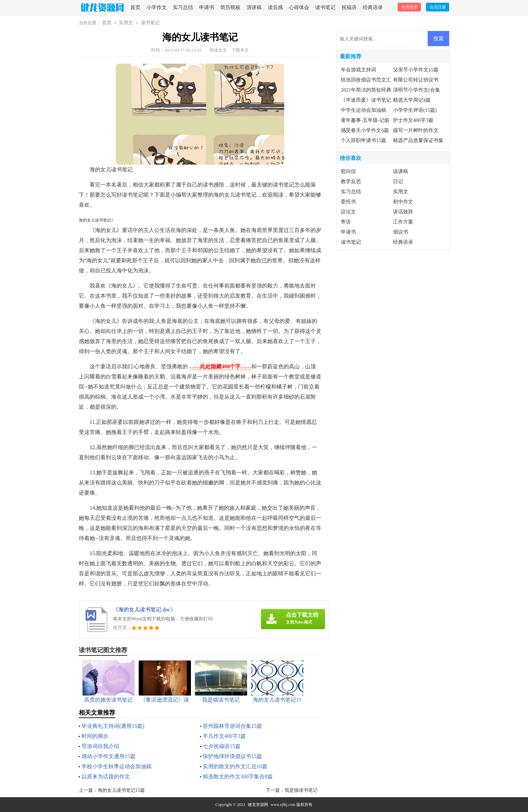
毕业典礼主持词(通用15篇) (113, 726)
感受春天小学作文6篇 (365, 130)
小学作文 (157, 7)
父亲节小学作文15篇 (416, 70)
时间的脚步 (95, 736)
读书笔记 (325, 7)
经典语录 (373, 7)
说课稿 (401, 171)
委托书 (348, 202)
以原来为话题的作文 (106, 776)
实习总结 (183, 7)
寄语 (346, 222)
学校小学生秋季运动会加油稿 (117, 766)
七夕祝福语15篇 (222, 746)
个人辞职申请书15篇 (364, 140)
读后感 (275, 7)
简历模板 (230, 7)
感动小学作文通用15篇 (108, 756)
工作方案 (403, 222)
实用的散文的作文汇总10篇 (235, 766)
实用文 (126, 23)
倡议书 (401, 232)
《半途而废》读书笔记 (366, 100)
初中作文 (403, 202)
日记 (398, 181)
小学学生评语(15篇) (415, 110)
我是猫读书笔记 (301, 790)
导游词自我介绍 (100, 746)
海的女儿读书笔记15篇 (121, 790)
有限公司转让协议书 (416, 80)
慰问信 (348, 171)
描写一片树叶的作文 (416, 130)
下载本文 (240, 50)
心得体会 (299, 7)
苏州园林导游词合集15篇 (232, 726)
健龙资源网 (258, 805)
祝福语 (349, 7)
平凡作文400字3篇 (224, 736)
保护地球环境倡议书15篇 (232, 756)
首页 (135, 7)
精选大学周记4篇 (412, 100)
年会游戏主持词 (358, 70)
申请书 (207, 7)
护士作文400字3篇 (413, 120)
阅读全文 (218, 50)
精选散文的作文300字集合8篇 (238, 776)
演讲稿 (254, 7)
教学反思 (351, 181)
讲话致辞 (403, 212)
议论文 (348, 212)
